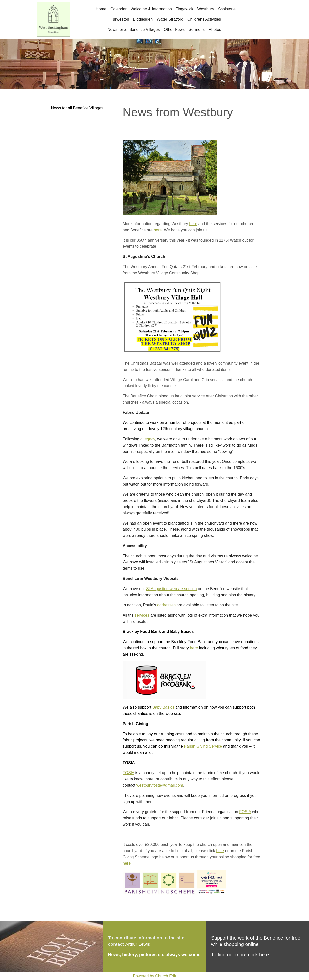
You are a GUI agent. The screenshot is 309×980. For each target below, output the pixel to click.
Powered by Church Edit (154, 976)
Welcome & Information (151, 9)
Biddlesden (143, 19)
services (142, 615)
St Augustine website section (172, 589)
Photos (215, 29)
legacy (149, 439)
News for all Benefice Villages (133, 29)
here (193, 224)
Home (101, 9)
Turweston (120, 19)
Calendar (118, 9)
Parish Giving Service (203, 746)
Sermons (197, 29)
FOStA (128, 773)
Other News (174, 29)
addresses (166, 605)
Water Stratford (170, 19)
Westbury (205, 9)
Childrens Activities (204, 19)
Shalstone (227, 9)
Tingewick (185, 9)
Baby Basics (163, 707)
